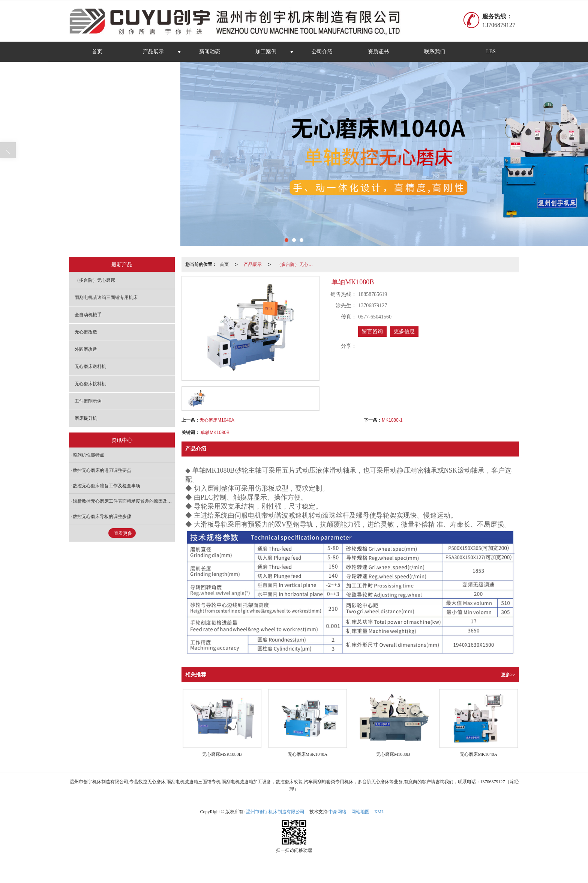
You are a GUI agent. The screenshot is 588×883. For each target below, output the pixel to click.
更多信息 (404, 331)
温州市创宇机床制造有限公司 (275, 812)
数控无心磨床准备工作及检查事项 (106, 486)
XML (379, 812)
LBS (491, 52)
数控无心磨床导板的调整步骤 (102, 517)
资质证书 (378, 52)
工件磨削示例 (88, 401)
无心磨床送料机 (90, 366)
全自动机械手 (88, 315)
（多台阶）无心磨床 (297, 264)
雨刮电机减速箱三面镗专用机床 (106, 297)
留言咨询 (372, 331)
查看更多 (123, 533)
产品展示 (153, 52)
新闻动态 (210, 52)
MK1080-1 (392, 420)
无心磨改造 (86, 332)
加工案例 (266, 52)
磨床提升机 (86, 418)
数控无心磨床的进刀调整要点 (102, 470)
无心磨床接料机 (90, 384)
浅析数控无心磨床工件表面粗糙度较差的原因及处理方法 (124, 501)
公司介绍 (322, 52)
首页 (97, 52)
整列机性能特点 (88, 455)
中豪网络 (337, 812)
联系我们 (435, 52)
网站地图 (360, 812)
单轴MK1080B (215, 432)
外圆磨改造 (86, 349)
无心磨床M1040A (217, 420)
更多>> (508, 675)
